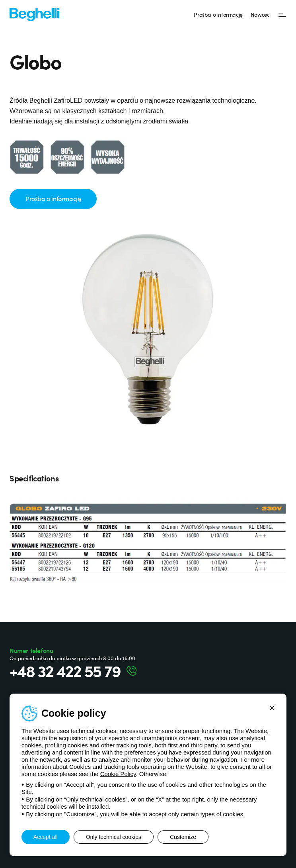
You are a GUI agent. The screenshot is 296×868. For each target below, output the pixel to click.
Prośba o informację (218, 14)
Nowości (261, 14)
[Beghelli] (34, 14)
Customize (183, 837)
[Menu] (282, 15)
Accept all (46, 837)
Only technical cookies (114, 837)
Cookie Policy (118, 774)
